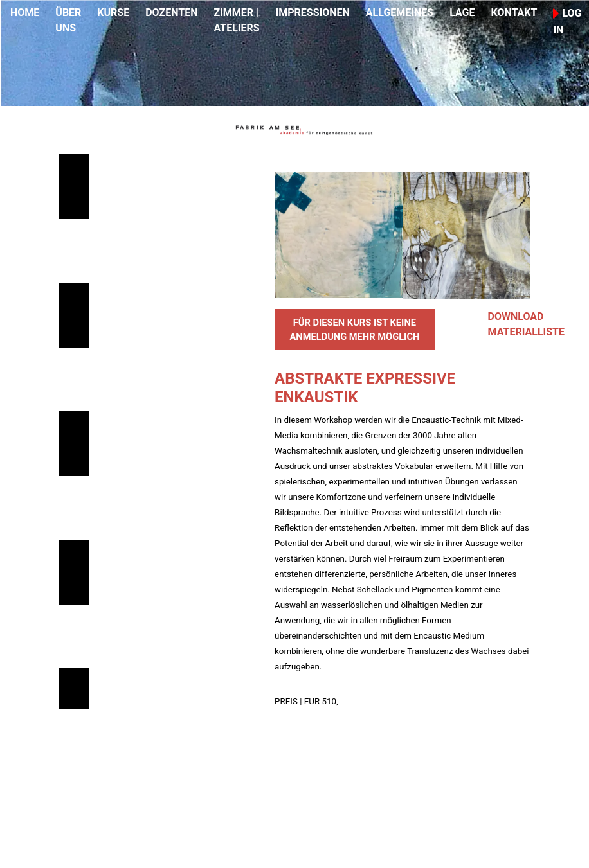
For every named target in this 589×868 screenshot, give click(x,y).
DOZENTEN (171, 13)
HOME (25, 13)
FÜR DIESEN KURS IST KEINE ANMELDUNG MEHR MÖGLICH (354, 330)
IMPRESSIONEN (313, 13)
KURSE (113, 13)
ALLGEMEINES (400, 13)
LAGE (462, 13)
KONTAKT (514, 13)
